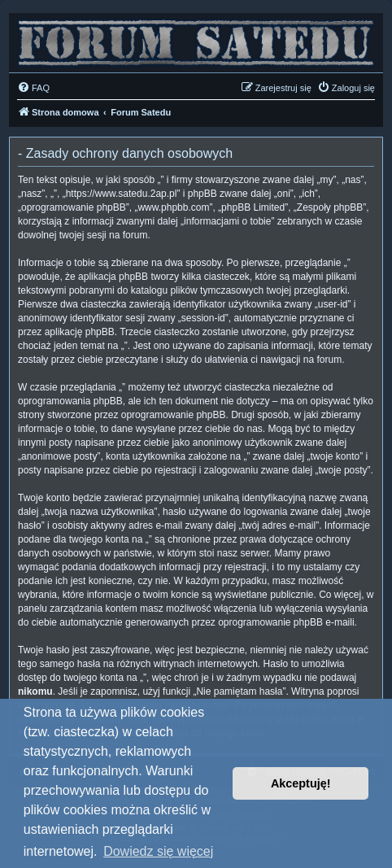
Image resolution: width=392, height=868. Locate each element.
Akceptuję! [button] (301, 783)
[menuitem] (33, 88)
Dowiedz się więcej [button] (158, 851)
